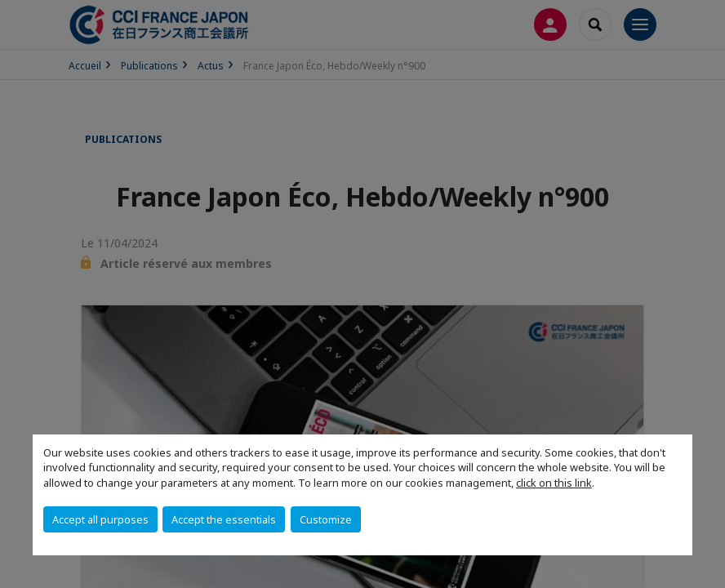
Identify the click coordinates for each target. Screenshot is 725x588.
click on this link (554, 483)
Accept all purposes (100, 519)
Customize (326, 519)
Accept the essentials (224, 519)
